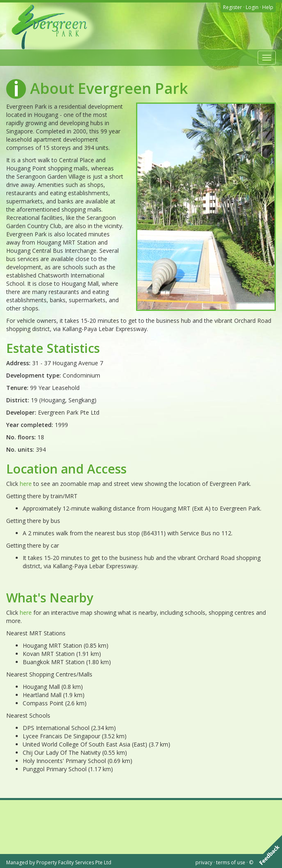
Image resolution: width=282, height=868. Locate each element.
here (26, 484)
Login (252, 7)
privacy (204, 862)
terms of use (231, 862)
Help (268, 7)
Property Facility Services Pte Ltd (74, 862)
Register (233, 7)
